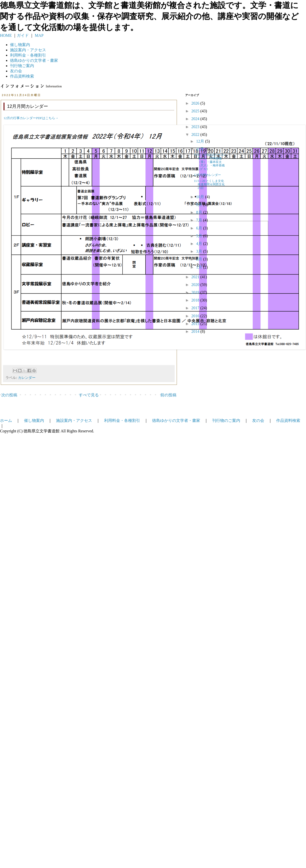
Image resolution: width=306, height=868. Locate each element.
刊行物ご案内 (22, 66)
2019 (196, 292)
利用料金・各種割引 (122, 420)
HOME (6, 35)
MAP (39, 35)
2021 (196, 277)
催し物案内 (20, 45)
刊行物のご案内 (226, 420)
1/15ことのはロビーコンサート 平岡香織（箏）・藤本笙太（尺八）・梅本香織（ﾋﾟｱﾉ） (210, 162)
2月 (200, 259)
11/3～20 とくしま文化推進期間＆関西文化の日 (209, 185)
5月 (200, 236)
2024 (196, 119)
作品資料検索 (22, 76)
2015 (196, 324)
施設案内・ (28, 50)
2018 (196, 300)
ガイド (23, 35)
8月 (200, 212)
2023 (196, 127)
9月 (200, 205)
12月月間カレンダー (207, 175)
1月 (200, 267)
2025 (196, 111)
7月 (200, 220)
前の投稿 (168, 395)
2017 (196, 308)
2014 (196, 331)
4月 (200, 244)
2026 (196, 103)
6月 (200, 228)
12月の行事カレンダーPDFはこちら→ (31, 118)
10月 (201, 197)
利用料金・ (28, 55)
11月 (201, 149)
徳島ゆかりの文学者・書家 (176, 420)
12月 (201, 141)
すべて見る (89, 395)
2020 (196, 285)
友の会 (16, 71)
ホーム (6, 420)
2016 (196, 316)
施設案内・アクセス (74, 420)
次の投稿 (9, 395)
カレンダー (27, 378)
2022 (196, 134)
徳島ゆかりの (34, 60)
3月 (200, 251)
